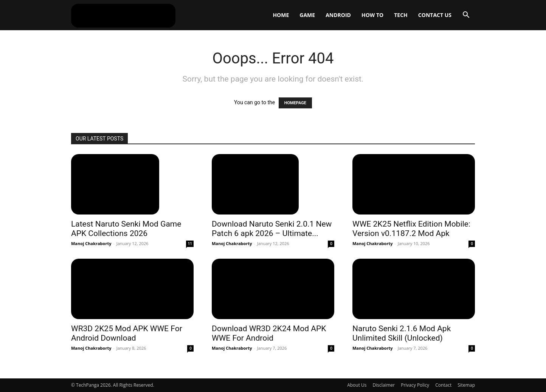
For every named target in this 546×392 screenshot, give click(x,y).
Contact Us (435, 15)
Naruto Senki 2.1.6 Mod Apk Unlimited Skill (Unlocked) (402, 333)
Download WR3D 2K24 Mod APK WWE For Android (269, 333)
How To (372, 15)
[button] (466, 16)
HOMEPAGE (295, 103)
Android (338, 15)
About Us (357, 385)
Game (307, 15)
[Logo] (123, 15)
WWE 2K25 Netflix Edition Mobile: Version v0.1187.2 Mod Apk (411, 229)
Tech (401, 15)
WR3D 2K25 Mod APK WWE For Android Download (127, 333)
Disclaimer (384, 385)
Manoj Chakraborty (91, 243)
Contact (443, 385)
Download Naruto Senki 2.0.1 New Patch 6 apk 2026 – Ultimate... (272, 229)
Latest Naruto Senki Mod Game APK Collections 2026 (126, 229)
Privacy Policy (415, 385)
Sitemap (466, 385)
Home (281, 15)
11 (190, 244)
